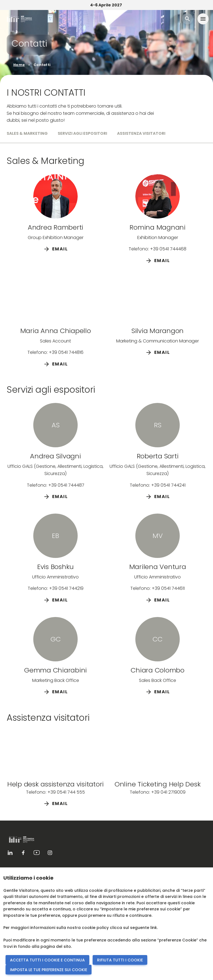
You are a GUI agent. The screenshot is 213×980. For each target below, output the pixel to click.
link (154, 928)
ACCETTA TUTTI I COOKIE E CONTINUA (47, 960)
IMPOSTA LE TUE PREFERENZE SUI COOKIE (49, 970)
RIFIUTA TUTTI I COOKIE (120, 960)
